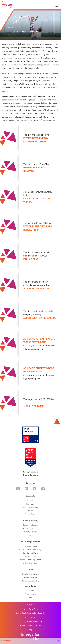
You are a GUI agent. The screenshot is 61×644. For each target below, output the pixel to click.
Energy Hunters (31, 546)
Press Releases (31, 594)
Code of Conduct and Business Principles (31, 613)
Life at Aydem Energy (31, 574)
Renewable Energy (31, 525)
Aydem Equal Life (31, 578)
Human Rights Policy (31, 609)
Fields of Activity (31, 521)
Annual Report (31, 514)
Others (31, 535)
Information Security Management (31, 621)
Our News (31, 591)
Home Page (11, 31)
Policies (31, 511)
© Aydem (31, 605)
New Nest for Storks (31, 553)
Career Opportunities (31, 581)
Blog (31, 598)
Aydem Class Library (31, 563)
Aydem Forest (31, 556)
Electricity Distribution (31, 529)
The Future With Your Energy (31, 550)
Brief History (31, 504)
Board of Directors (31, 507)
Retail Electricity (31, 532)
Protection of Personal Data (31, 626)
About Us (31, 501)
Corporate (23, 31)
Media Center (31, 586)
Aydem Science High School (31, 560)
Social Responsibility (31, 542)
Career (31, 570)
